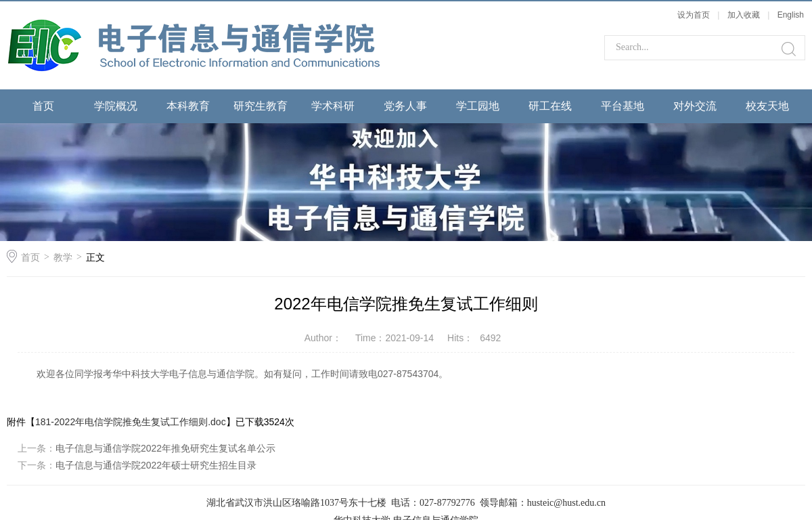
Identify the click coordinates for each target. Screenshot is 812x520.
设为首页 (694, 15)
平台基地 (623, 106)
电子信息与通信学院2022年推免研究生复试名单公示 (165, 448)
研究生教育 (261, 106)
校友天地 (767, 106)
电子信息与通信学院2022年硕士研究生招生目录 (156, 465)
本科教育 (188, 106)
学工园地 (478, 106)
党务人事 (405, 106)
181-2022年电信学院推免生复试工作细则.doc (131, 422)
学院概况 (116, 106)
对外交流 (695, 106)
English (791, 15)
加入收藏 (744, 15)
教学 (63, 257)
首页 (43, 106)
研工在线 (550, 106)
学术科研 (333, 106)
